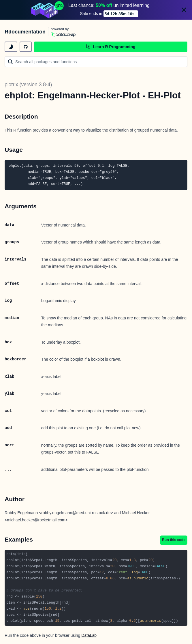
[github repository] (26, 47)
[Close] (184, 10)
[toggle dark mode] (11, 47)
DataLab (89, 635)
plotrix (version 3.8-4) (28, 85)
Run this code (174, 540)
